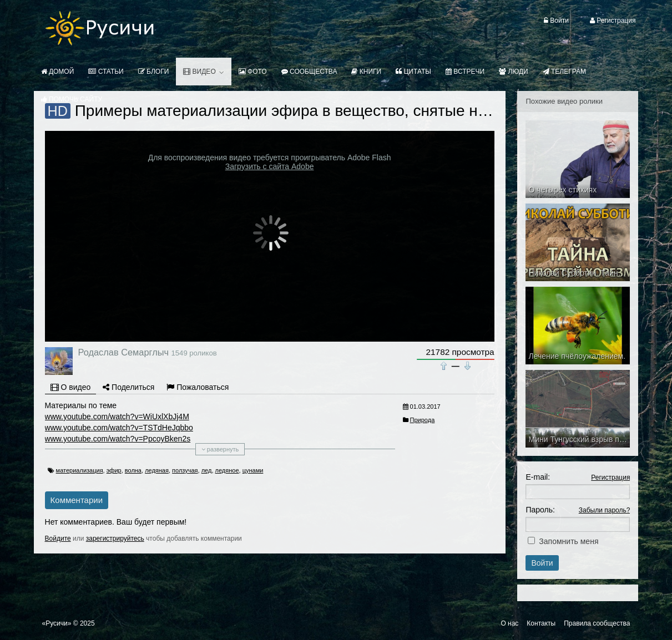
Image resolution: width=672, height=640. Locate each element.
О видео (71, 387)
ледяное (227, 470)
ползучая (185, 470)
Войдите (58, 539)
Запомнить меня (569, 541)
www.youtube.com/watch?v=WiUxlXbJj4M (117, 416)
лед (207, 470)
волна (133, 470)
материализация (80, 470)
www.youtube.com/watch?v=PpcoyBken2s (118, 439)
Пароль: (540, 510)
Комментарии (77, 500)
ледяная (157, 470)
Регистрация (610, 478)
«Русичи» (57, 623)
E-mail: (538, 477)
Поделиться (128, 387)
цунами (253, 470)
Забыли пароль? (605, 510)
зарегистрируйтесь (115, 539)
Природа (423, 420)
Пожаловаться (198, 387)
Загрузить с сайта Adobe (270, 166)
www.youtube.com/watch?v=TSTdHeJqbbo (119, 428)
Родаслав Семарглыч (123, 352)
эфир (114, 470)
